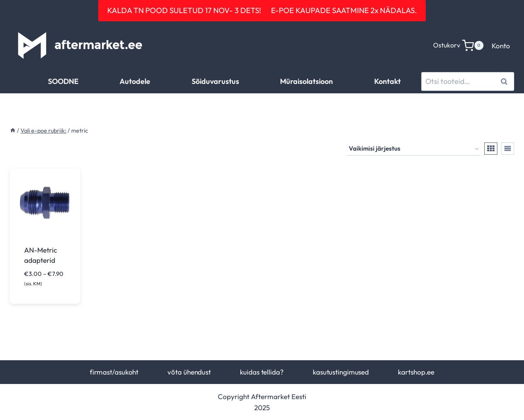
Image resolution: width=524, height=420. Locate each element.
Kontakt (387, 81)
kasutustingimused (341, 372)
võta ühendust (189, 372)
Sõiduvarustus (215, 81)
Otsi (505, 81)
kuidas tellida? (262, 372)
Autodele (135, 81)
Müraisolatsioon (306, 81)
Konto (501, 46)
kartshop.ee (416, 372)
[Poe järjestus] (414, 149)
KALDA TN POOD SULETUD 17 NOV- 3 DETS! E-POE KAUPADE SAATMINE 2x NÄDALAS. (262, 10)
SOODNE (63, 81)
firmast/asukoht (114, 372)
